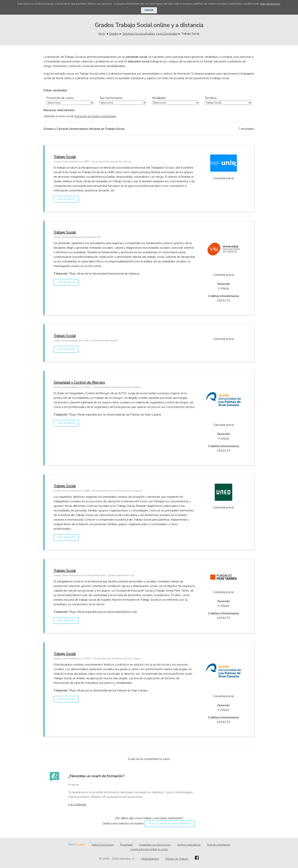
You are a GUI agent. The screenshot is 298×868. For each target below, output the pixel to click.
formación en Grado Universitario (95, 116)
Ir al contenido (77, 805)
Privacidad (126, 845)
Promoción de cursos (60, 98)
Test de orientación (219, 845)
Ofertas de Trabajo (177, 859)
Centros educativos (189, 845)
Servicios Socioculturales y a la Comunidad (150, 34)
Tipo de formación (111, 98)
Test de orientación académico (170, 824)
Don (71, 845)
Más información (270, 4)
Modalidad (159, 98)
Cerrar (149, 10)
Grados (114, 34)
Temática (211, 98)
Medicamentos (150, 859)
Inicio (102, 34)
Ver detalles (66, 199)
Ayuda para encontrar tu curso (149, 849)
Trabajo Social (65, 157)
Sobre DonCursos (103, 845)
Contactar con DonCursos (155, 845)
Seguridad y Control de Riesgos (79, 383)
